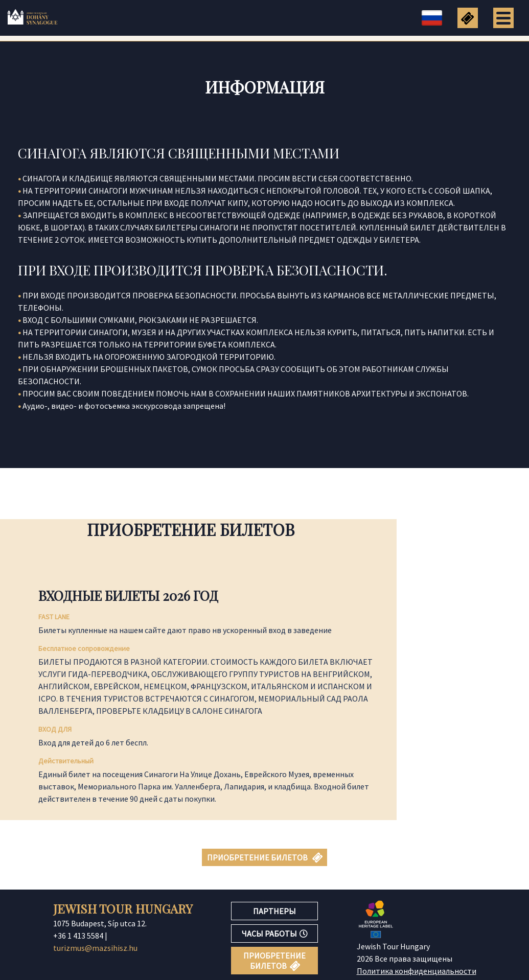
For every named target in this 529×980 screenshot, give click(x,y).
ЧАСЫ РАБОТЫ (275, 934)
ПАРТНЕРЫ (274, 911)
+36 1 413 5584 (78, 936)
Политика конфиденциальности (417, 971)
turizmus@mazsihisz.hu (95, 948)
